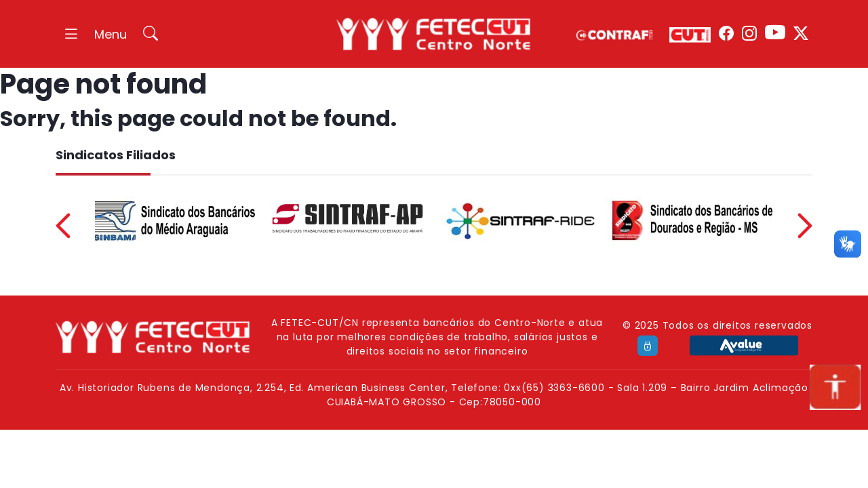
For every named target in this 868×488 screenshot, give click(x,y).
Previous (63, 226)
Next (805, 226)
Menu (111, 34)
